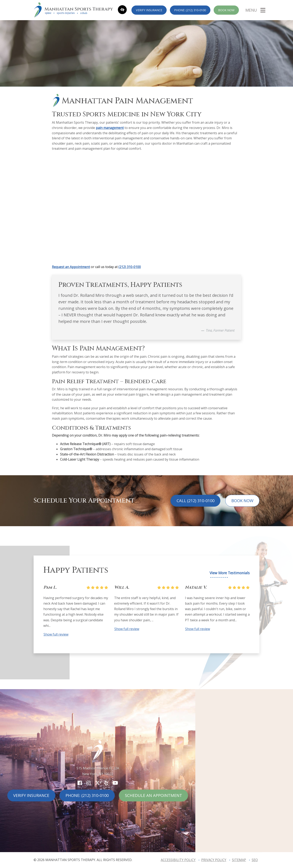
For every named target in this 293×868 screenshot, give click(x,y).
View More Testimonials (230, 573)
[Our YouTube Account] (115, 783)
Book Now (226, 10)
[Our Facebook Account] (80, 783)
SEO (255, 860)
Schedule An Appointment (154, 795)
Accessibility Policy (178, 860)
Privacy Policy (214, 860)
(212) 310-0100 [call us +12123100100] (130, 267)
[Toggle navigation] (255, 10)
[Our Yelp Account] (106, 783)
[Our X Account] (97, 783)
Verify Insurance (149, 10)
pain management (110, 128)
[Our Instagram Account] (88, 783)
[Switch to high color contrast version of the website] (122, 10)
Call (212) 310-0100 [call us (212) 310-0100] (196, 501)
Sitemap (239, 860)
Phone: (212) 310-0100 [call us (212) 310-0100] (190, 10)
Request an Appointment (71, 267)
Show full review (56, 634)
